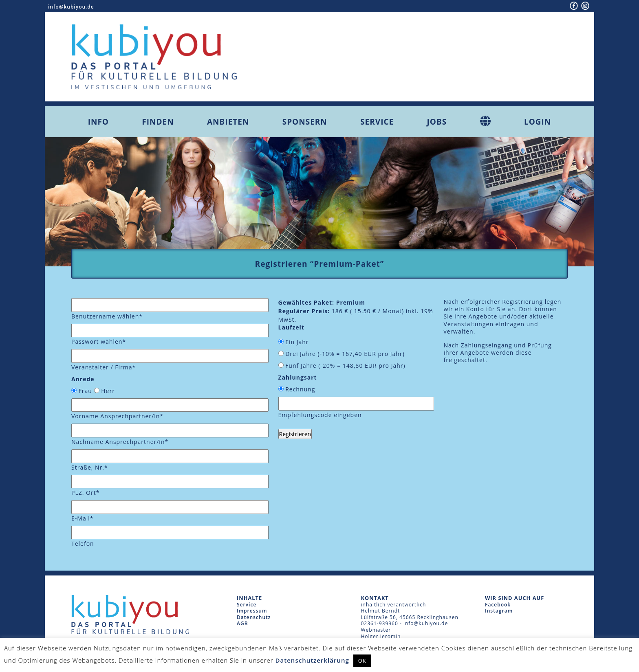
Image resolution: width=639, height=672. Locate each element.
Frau (85, 391)
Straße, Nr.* (90, 467)
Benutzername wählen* (107, 316)
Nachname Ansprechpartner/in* (120, 442)
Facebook (498, 605)
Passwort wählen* (99, 341)
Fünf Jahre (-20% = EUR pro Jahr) (345, 366)
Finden (158, 122)
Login (538, 122)
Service (377, 122)
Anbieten (228, 122)
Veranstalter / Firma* (104, 367)
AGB (242, 623)
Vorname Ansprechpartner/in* (117, 416)
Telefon (83, 544)
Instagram (499, 611)
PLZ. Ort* (85, 493)
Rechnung (300, 389)
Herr (108, 391)
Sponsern (305, 122)
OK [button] (362, 661)
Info (98, 122)
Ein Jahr (297, 342)
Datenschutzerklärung (312, 660)
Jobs (437, 122)
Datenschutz (254, 617)
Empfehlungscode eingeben (320, 415)
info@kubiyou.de (71, 7)
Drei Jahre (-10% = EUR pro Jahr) (345, 354)
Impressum (252, 611)
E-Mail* (82, 518)
